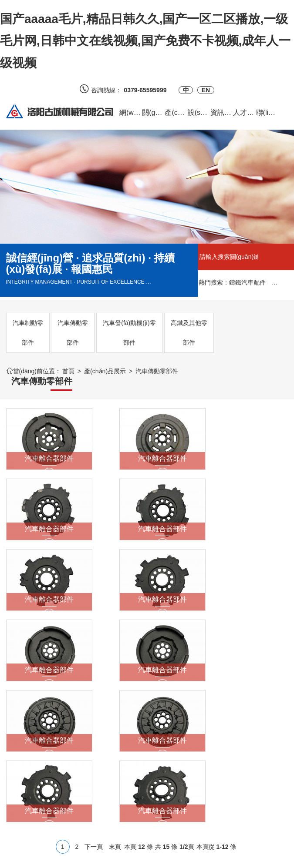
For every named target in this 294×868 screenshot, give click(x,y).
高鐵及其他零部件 (189, 333)
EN (206, 90)
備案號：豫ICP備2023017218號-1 (144, 857)
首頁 (68, 371)
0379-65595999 (148, 90)
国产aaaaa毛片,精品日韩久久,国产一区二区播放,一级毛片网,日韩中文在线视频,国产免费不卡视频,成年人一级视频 (145, 41)
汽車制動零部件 (28, 333)
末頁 (115, 626)
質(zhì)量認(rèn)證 (117, 724)
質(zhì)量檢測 (120, 744)
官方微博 (156, 724)
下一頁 (94, 626)
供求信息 (66, 731)
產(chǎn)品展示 (105, 371)
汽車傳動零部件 (73, 333)
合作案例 (66, 744)
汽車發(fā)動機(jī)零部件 (129, 333)
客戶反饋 (66, 717)
